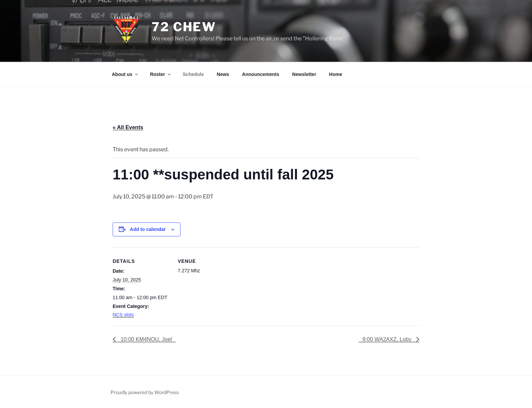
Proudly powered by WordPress (145, 392)
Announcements (261, 74)
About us (126, 74)
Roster (161, 74)
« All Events (128, 127)
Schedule (193, 74)
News (223, 74)
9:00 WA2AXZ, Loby (388, 339)
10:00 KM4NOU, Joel (146, 339)
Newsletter (304, 74)
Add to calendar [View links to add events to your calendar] (148, 229)
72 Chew (184, 27)
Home (336, 74)
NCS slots (123, 315)
